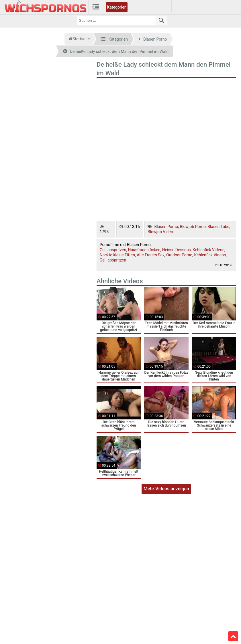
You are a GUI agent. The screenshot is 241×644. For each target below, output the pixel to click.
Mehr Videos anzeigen (166, 489)
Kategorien (117, 7)
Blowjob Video (160, 232)
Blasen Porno (166, 227)
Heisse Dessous (177, 250)
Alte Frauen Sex (151, 255)
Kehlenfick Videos (208, 250)
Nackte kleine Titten (117, 255)
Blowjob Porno (193, 227)
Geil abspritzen (113, 250)
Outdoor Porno (179, 255)
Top (233, 636)
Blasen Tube (218, 227)
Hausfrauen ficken (144, 250)
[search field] (116, 21)
